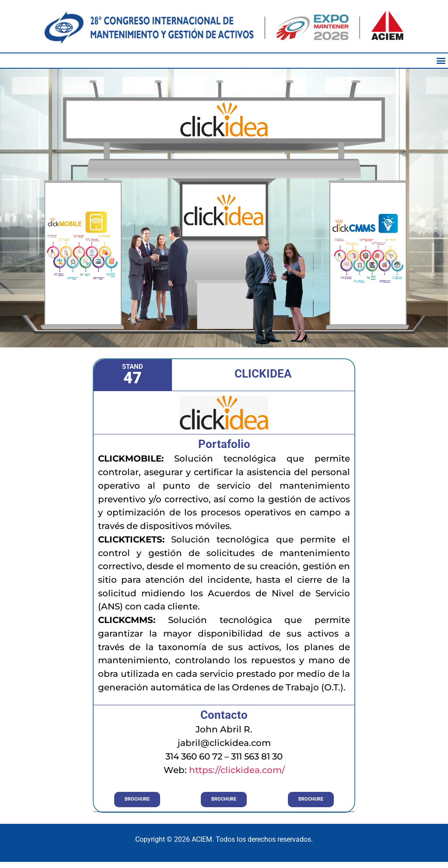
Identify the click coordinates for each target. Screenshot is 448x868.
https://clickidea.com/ (237, 770)
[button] (441, 61)
